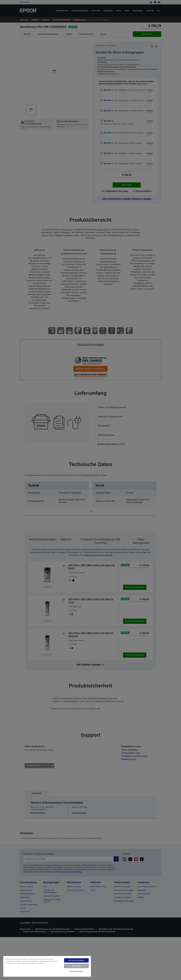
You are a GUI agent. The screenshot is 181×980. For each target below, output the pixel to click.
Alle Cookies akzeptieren (76, 960)
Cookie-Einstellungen (76, 971)
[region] (47, 966)
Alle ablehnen (76, 966)
